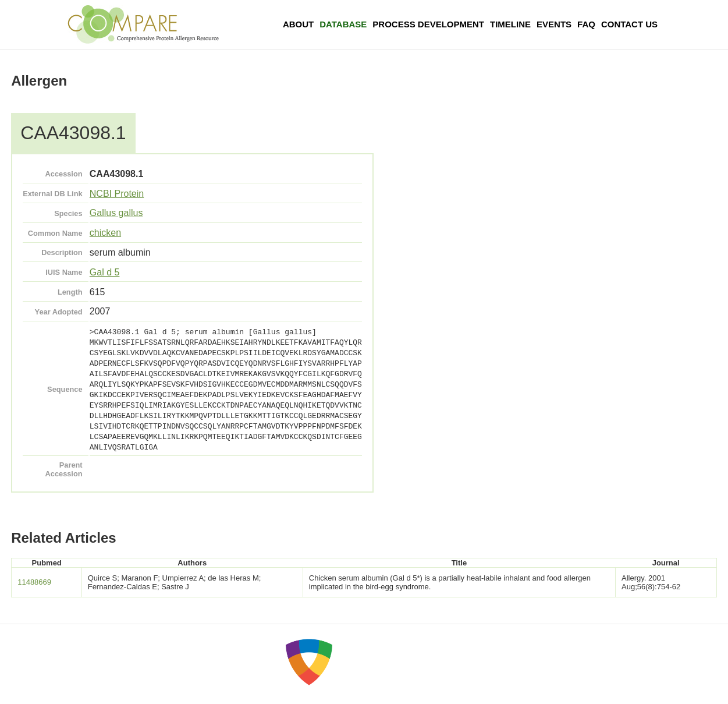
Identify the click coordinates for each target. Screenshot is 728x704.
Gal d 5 (105, 272)
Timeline (510, 24)
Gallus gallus (116, 213)
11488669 (34, 582)
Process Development (428, 24)
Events (554, 24)
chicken (105, 233)
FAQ (586, 24)
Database (343, 24)
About (298, 24)
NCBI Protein (117, 194)
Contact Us (629, 24)
